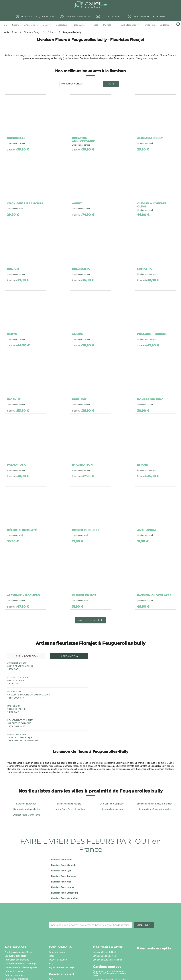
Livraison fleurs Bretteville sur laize (69, 809)
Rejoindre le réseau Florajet (62, 967)
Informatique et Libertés (16, 979)
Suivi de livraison (57, 952)
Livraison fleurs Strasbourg (64, 893)
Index (52, 956)
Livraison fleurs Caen (26, 804)
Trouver (111, 84)
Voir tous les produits (90, 620)
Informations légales (15, 971)
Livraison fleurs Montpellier (65, 898)
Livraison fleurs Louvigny (69, 804)
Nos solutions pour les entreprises (21, 967)
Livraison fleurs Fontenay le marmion (155, 804)
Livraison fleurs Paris (62, 860)
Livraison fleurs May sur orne (26, 815)
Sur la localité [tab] (26, 656)
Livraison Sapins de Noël (105, 956)
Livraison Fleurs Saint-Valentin (107, 960)
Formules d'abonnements (17, 960)
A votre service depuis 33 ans (19, 952)
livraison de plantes (35, 769)
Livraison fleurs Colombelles (26, 809)
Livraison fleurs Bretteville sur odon (155, 809)
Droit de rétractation (15, 975)
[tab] (6, 25)
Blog (51, 964)
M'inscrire (144, 925)
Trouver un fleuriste (58, 960)
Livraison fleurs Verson (112, 809)
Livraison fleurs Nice (61, 882)
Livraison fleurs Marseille (64, 865)
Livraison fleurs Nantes (63, 887)
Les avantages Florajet (16, 956)
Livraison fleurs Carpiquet (112, 804)
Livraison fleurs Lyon (61, 871)
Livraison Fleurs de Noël (104, 952)
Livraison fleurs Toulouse (64, 876)
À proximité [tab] (69, 656)
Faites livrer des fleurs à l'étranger (21, 964)
